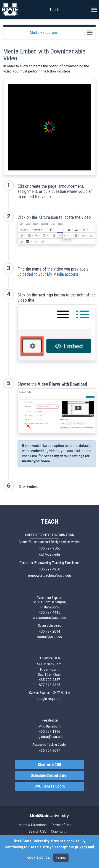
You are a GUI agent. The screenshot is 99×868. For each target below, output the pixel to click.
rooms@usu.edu (50, 637)
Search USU (38, 831)
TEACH (50, 522)
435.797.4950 (49, 569)
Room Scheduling (50, 625)
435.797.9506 (49, 548)
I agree (61, 858)
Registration (50, 720)
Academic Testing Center (50, 744)
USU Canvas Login (50, 786)
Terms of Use (61, 825)
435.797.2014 (49, 631)
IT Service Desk (50, 658)
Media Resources (44, 32)
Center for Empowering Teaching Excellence (49, 563)
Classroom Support (49, 598)
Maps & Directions (33, 825)
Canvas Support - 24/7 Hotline (50, 693)
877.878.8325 (49, 685)
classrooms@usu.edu (49, 618)
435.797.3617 (49, 751)
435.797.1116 (49, 732)
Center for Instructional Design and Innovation (49, 542)
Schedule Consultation (49, 775)
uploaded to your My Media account (48, 274)
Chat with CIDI (49, 765)
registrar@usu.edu (49, 737)
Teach (54, 10)
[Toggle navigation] (90, 33)
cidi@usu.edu (49, 554)
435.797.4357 (49, 680)
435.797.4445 (49, 612)
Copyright (58, 831)
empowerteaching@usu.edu (49, 576)
